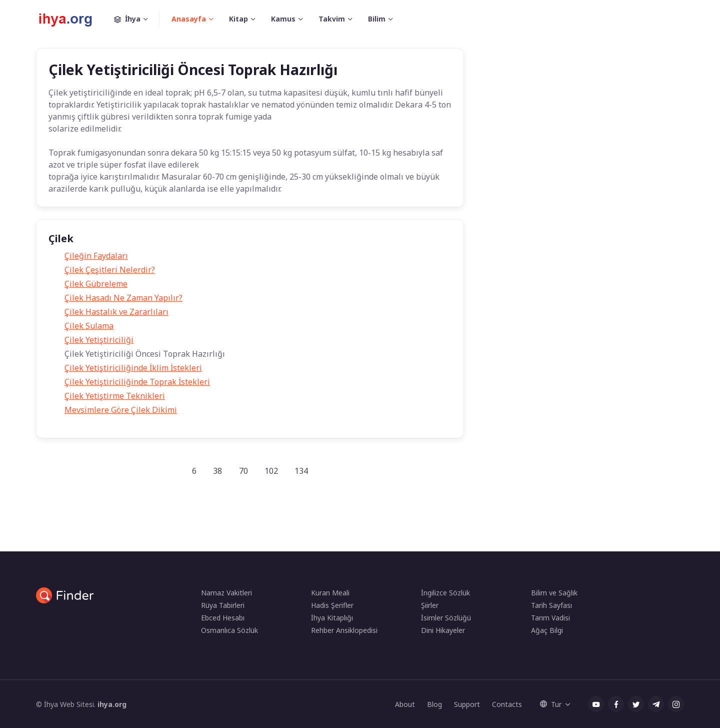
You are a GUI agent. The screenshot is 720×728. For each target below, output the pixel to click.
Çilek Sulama (89, 326)
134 (301, 471)
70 (243, 471)
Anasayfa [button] (189, 19)
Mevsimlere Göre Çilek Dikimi (121, 410)
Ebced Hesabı (223, 618)
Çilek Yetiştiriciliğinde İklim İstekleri (133, 368)
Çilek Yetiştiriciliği (99, 340)
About (405, 704)
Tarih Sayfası (551, 605)
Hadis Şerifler (332, 605)
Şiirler (430, 605)
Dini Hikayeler (443, 630)
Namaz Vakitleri (226, 593)
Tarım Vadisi (550, 618)
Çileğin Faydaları (96, 256)
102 (271, 471)
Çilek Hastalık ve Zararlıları (116, 312)
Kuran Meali (330, 593)
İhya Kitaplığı (332, 618)
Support (467, 704)
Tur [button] (551, 704)
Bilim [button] (377, 19)
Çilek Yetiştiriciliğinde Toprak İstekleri (137, 382)
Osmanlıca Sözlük (229, 630)
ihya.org (112, 704)
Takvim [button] (332, 19)
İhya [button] (137, 19)
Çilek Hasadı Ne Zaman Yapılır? (123, 298)
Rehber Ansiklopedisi (344, 630)
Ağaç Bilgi (547, 630)
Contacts (507, 704)
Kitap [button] (238, 19)
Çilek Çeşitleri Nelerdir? (110, 270)
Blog (434, 704)
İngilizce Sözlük (445, 593)
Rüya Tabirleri (223, 605)
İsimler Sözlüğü (446, 618)
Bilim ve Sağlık (554, 593)
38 (217, 471)
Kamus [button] (283, 19)
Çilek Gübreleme (96, 284)
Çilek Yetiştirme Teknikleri (115, 396)
